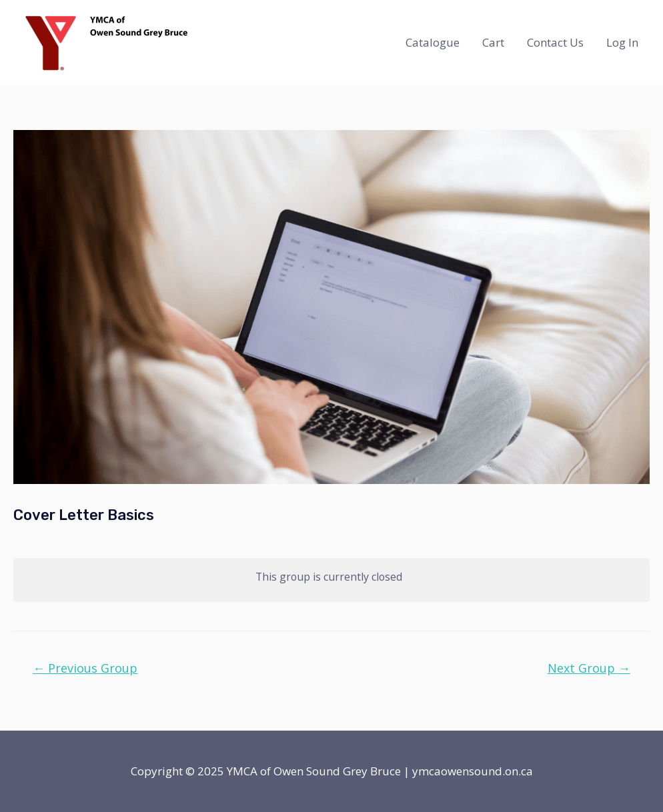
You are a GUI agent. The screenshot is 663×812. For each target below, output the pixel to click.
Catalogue (433, 42)
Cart (493, 42)
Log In (622, 42)
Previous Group (85, 668)
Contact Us (555, 42)
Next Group (589, 668)
